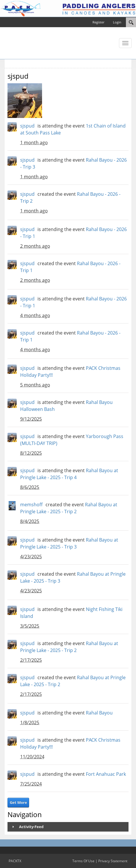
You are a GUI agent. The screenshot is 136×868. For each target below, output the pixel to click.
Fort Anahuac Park (106, 774)
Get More (18, 802)
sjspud (27, 126)
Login (117, 22)
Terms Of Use (83, 861)
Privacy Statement (113, 861)
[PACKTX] (68, 8)
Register (98, 22)
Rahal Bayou (99, 713)
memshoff (31, 505)
